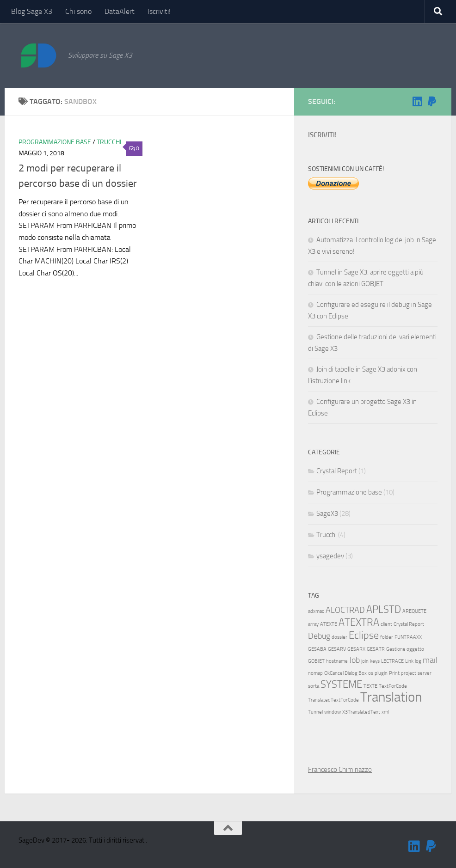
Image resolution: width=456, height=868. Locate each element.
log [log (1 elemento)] (418, 661)
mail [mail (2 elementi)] (430, 660)
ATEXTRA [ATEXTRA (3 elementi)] (359, 622)
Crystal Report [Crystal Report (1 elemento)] (409, 624)
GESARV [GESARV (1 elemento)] (337, 649)
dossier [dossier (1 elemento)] (339, 637)
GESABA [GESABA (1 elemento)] (317, 649)
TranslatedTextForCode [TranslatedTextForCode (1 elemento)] (333, 700)
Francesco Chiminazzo (340, 770)
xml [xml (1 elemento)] (385, 712)
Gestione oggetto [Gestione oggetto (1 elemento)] (405, 649)
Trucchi (109, 142)
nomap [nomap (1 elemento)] (315, 673)
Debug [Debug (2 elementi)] (319, 636)
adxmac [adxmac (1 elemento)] (316, 611)
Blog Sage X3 (32, 11)
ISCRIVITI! (322, 135)
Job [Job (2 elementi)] (354, 660)
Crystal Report (337, 471)
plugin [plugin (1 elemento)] (381, 673)
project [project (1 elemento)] (409, 673)
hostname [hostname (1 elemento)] (337, 661)
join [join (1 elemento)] (365, 661)
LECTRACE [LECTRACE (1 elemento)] (392, 661)
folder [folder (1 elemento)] (387, 637)
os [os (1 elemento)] (371, 673)
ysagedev (330, 556)
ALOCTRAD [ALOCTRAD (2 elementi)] (345, 610)
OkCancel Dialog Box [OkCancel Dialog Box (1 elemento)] (345, 673)
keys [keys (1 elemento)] (375, 661)
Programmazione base (55, 142)
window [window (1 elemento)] (333, 712)
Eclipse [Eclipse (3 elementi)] (364, 635)
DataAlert (120, 11)
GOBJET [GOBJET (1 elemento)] (316, 661)
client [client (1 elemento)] (386, 624)
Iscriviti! (159, 11)
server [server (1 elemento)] (425, 673)
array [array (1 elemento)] (313, 624)
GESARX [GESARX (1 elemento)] (356, 649)
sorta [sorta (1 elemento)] (314, 686)
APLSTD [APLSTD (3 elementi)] (384, 609)
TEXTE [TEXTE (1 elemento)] (370, 686)
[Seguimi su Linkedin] (417, 101)
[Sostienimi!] (432, 101)
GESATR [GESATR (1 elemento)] (376, 649)
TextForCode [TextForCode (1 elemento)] (393, 686)
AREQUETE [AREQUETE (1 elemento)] (414, 611)
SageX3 (327, 513)
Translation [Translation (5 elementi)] (391, 697)
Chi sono (78, 11)
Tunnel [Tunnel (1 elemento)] (315, 712)
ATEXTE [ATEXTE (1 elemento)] (329, 624)
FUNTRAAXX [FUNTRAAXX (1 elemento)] (408, 637)
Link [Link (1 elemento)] (409, 661)
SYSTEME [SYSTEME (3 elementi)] (341, 684)
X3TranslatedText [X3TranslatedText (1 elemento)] (361, 712)
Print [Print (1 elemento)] (394, 673)
